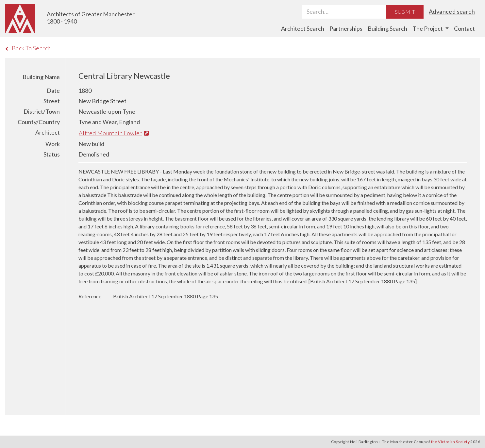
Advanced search (452, 11)
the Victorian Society (450, 442)
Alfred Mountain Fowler (114, 133)
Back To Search (28, 48)
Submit (405, 12)
